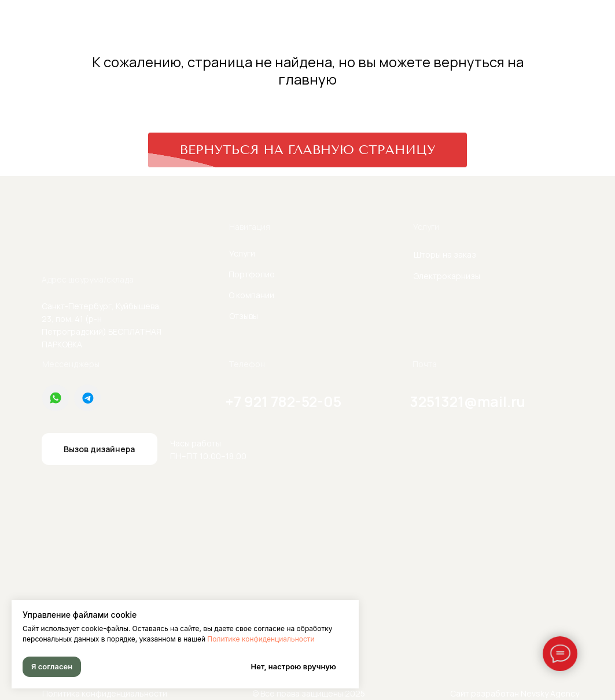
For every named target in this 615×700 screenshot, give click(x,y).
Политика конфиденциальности (105, 693)
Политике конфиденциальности (261, 639)
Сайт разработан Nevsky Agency (515, 693)
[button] (100, 449)
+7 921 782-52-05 (283, 402)
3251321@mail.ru (467, 402)
